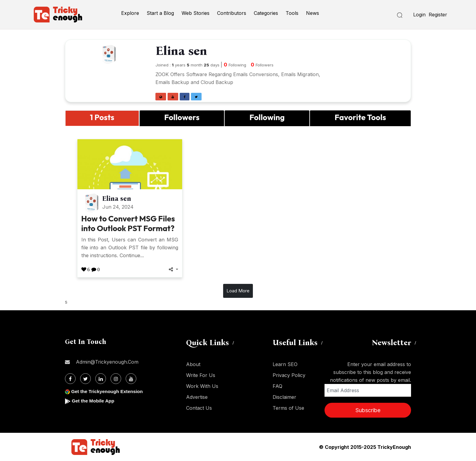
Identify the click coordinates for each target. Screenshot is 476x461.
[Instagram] (116, 379)
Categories (266, 13)
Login (419, 15)
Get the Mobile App (94, 401)
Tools (292, 13)
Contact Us (199, 408)
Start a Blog (160, 13)
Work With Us (202, 386)
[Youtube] (131, 379)
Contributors (232, 13)
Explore (130, 13)
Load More (238, 291)
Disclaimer (284, 397)
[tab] (102, 118)
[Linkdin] (101, 379)
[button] (161, 97)
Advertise (197, 397)
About (193, 364)
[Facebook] (70, 379)
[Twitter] (85, 379)
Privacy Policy (289, 375)
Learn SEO (285, 364)
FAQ (277, 386)
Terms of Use (288, 408)
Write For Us (201, 375)
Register (438, 15)
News (313, 13)
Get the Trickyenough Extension (108, 391)
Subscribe (368, 410)
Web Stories (195, 13)
